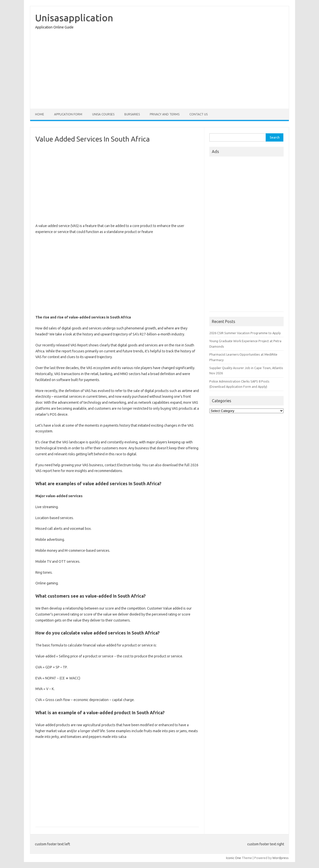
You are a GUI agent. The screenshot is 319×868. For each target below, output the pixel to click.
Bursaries (132, 114)
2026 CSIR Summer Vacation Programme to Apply (245, 333)
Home (40, 114)
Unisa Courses (103, 114)
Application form (68, 114)
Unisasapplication (74, 18)
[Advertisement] (159, 70)
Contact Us (199, 114)
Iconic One (234, 858)
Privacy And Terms (165, 114)
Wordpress (280, 858)
